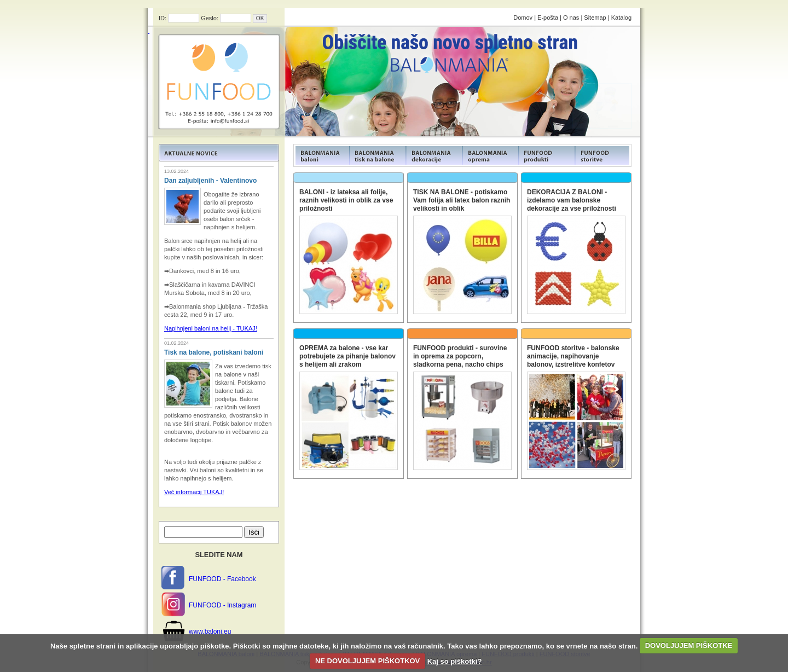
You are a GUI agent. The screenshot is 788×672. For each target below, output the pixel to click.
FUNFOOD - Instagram (222, 605)
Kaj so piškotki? (455, 661)
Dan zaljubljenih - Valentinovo (210, 181)
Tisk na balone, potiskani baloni (214, 352)
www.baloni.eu (210, 632)
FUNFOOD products (321, 155)
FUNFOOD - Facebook (222, 579)
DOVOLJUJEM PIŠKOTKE (689, 645)
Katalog (621, 18)
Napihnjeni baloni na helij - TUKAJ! (211, 328)
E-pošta (548, 18)
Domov (523, 18)
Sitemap (595, 18)
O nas (571, 18)
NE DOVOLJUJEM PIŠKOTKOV (367, 661)
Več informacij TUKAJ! (194, 492)
